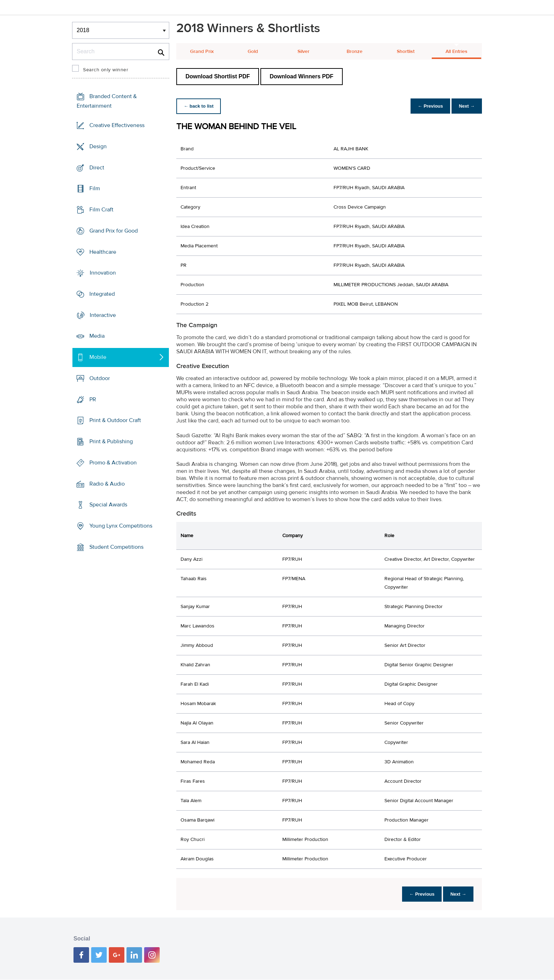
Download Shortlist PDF (218, 76)
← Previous (427, 106)
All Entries (456, 52)
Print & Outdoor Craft (115, 420)
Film (95, 188)
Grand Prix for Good (114, 231)
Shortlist (406, 52)
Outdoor (100, 378)
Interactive (103, 315)
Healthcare (103, 252)
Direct (97, 167)
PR (93, 399)
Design (98, 146)
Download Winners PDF (301, 76)
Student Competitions (116, 547)
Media (97, 336)
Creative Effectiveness (117, 125)
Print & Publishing (111, 441)
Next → (465, 106)
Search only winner (106, 70)
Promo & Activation (113, 463)
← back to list (200, 106)
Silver (303, 52)
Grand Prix (202, 52)
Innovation (103, 273)
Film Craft (101, 210)
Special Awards (108, 505)
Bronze (355, 52)
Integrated (102, 294)
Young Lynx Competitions (121, 526)
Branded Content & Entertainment (107, 101)
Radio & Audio (107, 483)
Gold (253, 52)
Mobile (98, 357)
